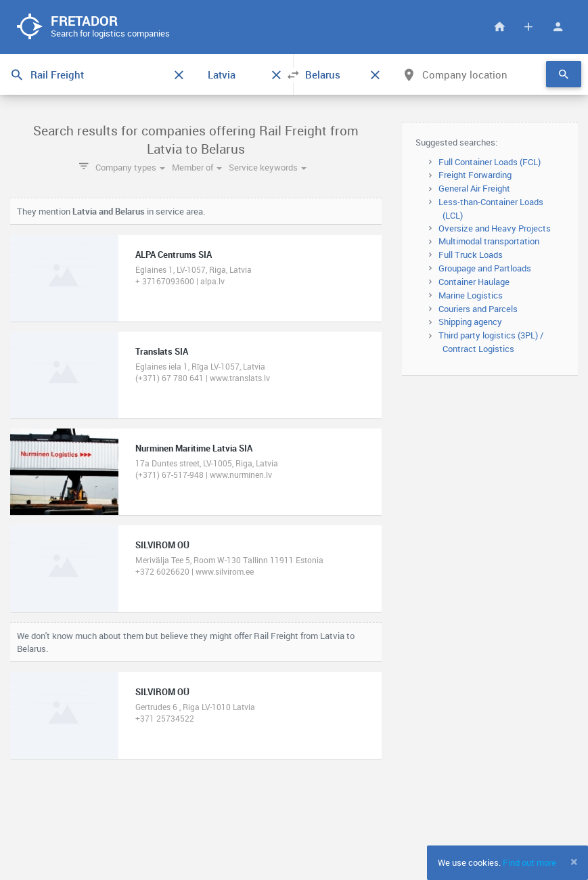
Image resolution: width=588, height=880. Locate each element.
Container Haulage (474, 282)
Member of (197, 167)
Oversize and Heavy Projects (495, 228)
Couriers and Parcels (478, 309)
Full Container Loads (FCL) (490, 162)
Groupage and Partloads (485, 268)
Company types (130, 167)
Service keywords (268, 167)
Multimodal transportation (489, 241)
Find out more (529, 862)
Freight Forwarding (475, 175)
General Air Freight (474, 188)
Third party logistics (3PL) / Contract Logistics (491, 342)
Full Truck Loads (471, 255)
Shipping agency (470, 322)
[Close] (574, 862)
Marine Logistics (471, 295)
